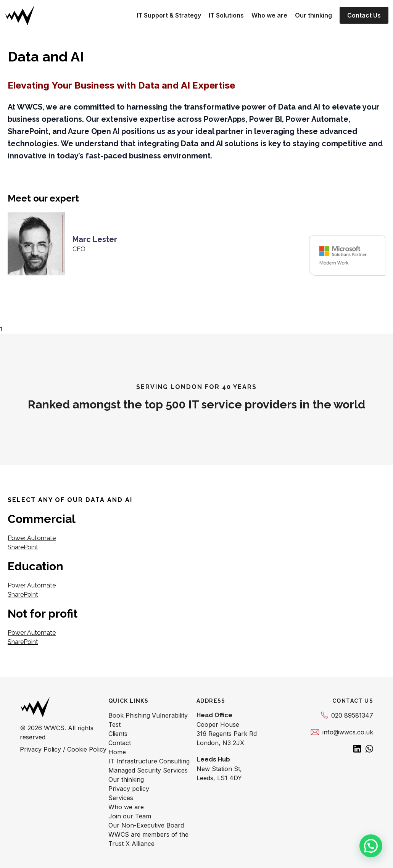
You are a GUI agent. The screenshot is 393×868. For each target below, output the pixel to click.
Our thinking (313, 15)
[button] (371, 846)
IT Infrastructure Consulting (149, 761)
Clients (118, 734)
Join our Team (130, 816)
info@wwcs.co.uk (342, 732)
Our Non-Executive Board (146, 825)
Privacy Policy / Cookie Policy (63, 749)
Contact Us (364, 15)
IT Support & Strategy (169, 15)
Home (117, 752)
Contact (120, 743)
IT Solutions (226, 15)
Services (121, 798)
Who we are (269, 15)
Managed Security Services (148, 770)
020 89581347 (347, 715)
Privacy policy (129, 789)
